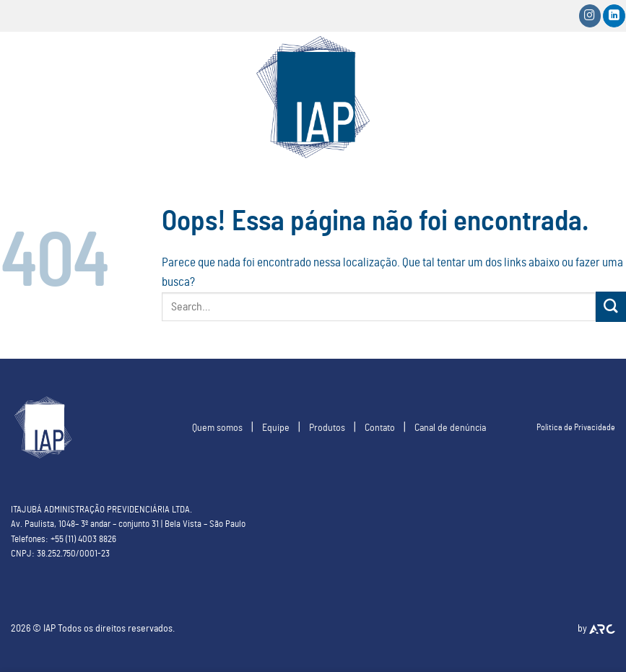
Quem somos (217, 428)
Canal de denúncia (450, 428)
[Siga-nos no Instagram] (590, 16)
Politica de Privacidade (576, 427)
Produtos (327, 428)
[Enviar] (611, 306)
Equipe (276, 428)
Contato (380, 428)
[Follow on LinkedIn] (614, 16)
